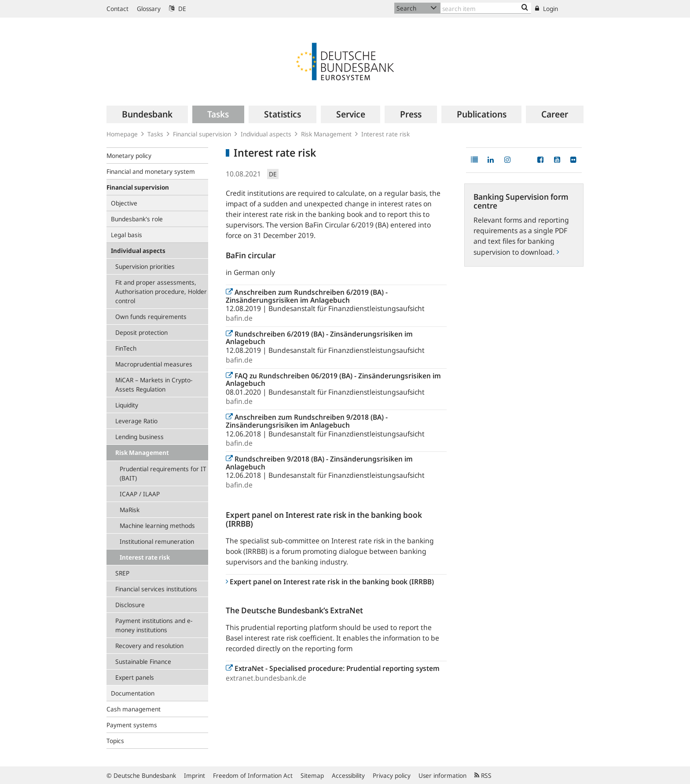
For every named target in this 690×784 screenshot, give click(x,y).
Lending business (139, 437)
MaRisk (130, 510)
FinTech (126, 348)
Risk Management (326, 134)
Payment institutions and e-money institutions (154, 625)
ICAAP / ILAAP (140, 494)
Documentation (133, 693)
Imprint (195, 775)
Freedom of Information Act (253, 775)
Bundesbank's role (137, 219)
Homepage (122, 134)
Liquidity (127, 405)
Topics (115, 741)
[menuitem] (147, 114)
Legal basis (127, 235)
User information (442, 775)
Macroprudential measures (154, 364)
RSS (483, 775)
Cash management (134, 709)
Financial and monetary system (151, 171)
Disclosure (130, 605)
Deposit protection (141, 332)
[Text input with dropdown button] (486, 8)
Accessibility (348, 775)
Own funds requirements (151, 317)
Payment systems (132, 725)
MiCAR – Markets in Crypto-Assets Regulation (154, 385)
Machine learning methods (157, 526)
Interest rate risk (145, 557)
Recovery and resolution (149, 646)
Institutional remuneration (157, 541)
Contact (117, 9)
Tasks (155, 134)
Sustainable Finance (143, 661)
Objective (124, 203)
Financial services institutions (156, 589)
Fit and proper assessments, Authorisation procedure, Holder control (161, 291)
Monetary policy (129, 156)
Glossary (149, 9)
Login (547, 9)
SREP (122, 573)
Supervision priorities (145, 266)
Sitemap (312, 775)
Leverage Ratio (136, 421)
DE (178, 9)
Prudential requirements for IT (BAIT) (163, 473)
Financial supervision (202, 134)
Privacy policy (392, 775)
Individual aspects (266, 134)
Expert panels (135, 677)
